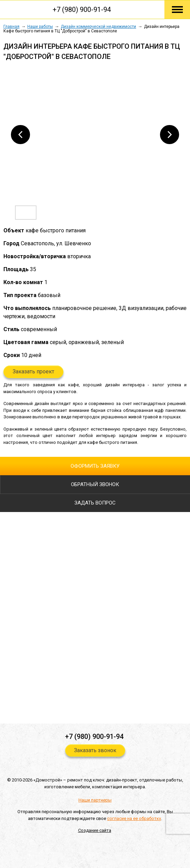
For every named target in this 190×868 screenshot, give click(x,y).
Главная (11, 27)
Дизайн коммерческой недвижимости (98, 27)
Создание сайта (95, 830)
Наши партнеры (95, 800)
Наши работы (40, 27)
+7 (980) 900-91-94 (82, 10)
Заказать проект (33, 371)
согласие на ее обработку (134, 818)
